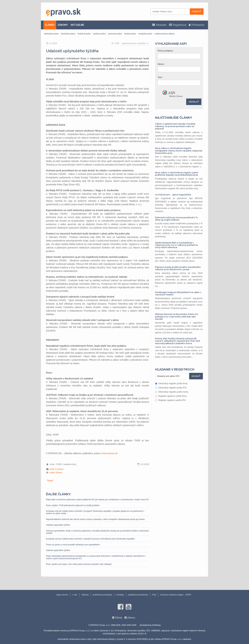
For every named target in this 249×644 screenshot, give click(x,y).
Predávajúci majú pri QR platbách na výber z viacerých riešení (178, 293)
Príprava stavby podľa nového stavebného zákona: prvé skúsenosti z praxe (178, 268)
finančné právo (84, 34)
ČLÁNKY (50, 25)
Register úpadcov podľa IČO (170, 400)
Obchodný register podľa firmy (171, 383)
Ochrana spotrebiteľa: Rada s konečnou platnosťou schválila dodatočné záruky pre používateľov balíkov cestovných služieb (98, 532)
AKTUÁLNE (77, 25)
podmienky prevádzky (102, 595)
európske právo (145, 34)
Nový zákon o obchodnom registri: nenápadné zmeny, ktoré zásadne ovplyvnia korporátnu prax (179, 151)
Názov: (161, 64)
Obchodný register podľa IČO (171, 388)
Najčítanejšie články (174, 118)
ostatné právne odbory (165, 34)
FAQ (154, 595)
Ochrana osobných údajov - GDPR (176, 595)
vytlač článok (56, 472)
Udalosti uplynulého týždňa (58, 525)
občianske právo (51, 34)
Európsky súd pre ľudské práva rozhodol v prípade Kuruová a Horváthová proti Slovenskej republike (90, 539)
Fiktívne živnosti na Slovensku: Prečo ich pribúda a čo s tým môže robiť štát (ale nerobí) (177, 317)
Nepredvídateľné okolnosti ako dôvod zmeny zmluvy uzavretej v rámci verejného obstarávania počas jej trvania (95, 519)
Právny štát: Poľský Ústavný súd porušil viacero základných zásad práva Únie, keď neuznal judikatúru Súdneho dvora (177, 341)
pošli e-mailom (57, 469)
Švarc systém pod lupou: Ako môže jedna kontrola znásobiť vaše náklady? (79, 564)
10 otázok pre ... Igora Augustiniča (173, 195)
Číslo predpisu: (166, 51)
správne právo (99, 34)
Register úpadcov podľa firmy (171, 396)
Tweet (50, 481)
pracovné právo (115, 34)
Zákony (131, 618)
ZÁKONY (63, 25)
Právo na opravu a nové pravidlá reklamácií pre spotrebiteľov (73, 545)
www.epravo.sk (110, 453)
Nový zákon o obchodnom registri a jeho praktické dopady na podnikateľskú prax (177, 174)
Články (118, 618)
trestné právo (130, 34)
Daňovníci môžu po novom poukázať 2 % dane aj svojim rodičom (176, 219)
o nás (75, 595)
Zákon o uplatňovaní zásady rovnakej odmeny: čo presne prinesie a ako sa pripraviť (175, 126)
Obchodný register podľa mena (172, 392)
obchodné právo (68, 34)
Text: (160, 77)
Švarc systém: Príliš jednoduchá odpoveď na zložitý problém (73, 505)
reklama (85, 595)
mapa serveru (62, 595)
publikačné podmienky (138, 595)
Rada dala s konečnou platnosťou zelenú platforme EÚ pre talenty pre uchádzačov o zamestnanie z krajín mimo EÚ (97, 500)
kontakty (120, 595)
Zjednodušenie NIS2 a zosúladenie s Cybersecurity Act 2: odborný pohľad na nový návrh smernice (176, 245)
